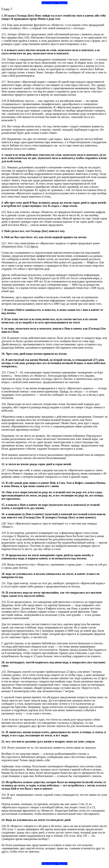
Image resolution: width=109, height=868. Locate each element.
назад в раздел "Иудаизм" (54, 3)
